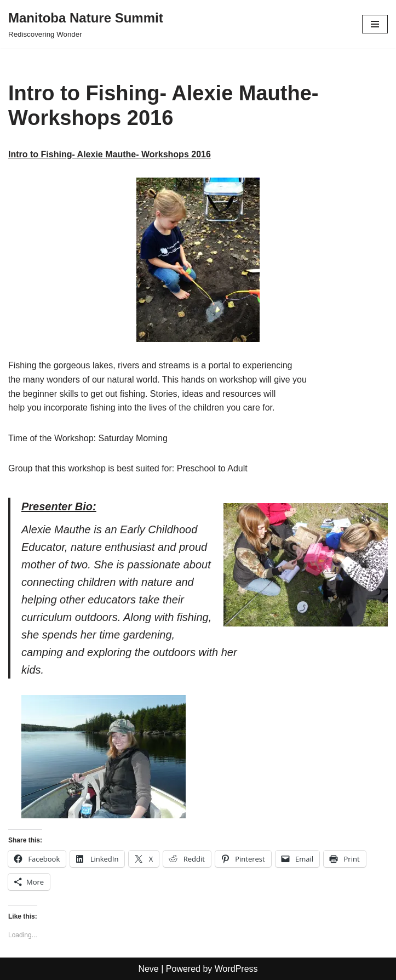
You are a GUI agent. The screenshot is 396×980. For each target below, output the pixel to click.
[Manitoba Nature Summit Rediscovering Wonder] (86, 24)
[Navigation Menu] (375, 24)
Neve (148, 969)
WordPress (236, 969)
